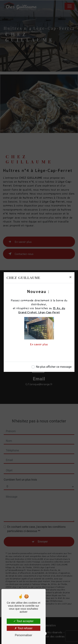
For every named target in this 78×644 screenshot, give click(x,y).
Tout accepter (23, 621)
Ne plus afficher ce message (54, 367)
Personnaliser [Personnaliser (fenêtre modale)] (24, 635)
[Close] (70, 277)
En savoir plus (39, 344)
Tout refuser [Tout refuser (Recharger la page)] (24, 628)
